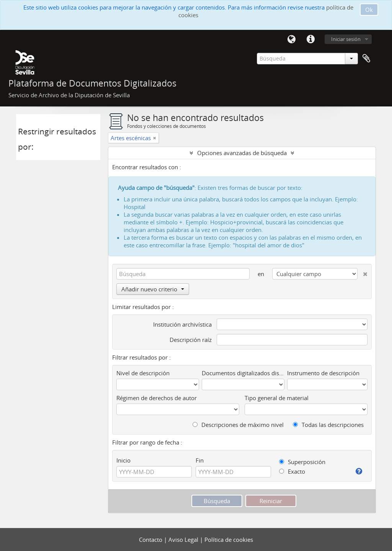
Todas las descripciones (328, 425)
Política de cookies (229, 540)
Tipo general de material (277, 398)
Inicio (123, 460)
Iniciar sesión (346, 39)
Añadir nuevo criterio (153, 289)
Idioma (291, 39)
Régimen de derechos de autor (157, 398)
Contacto (151, 540)
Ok (369, 10)
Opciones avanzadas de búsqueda (242, 153)
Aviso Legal (184, 540)
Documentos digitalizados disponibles (243, 373)
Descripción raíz (191, 340)
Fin (200, 460)
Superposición (302, 462)
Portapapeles (366, 59)
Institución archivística (182, 324)
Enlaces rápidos (310, 39)
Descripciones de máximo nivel (238, 425)
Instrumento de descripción (323, 373)
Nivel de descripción (143, 373)
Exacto (292, 471)
